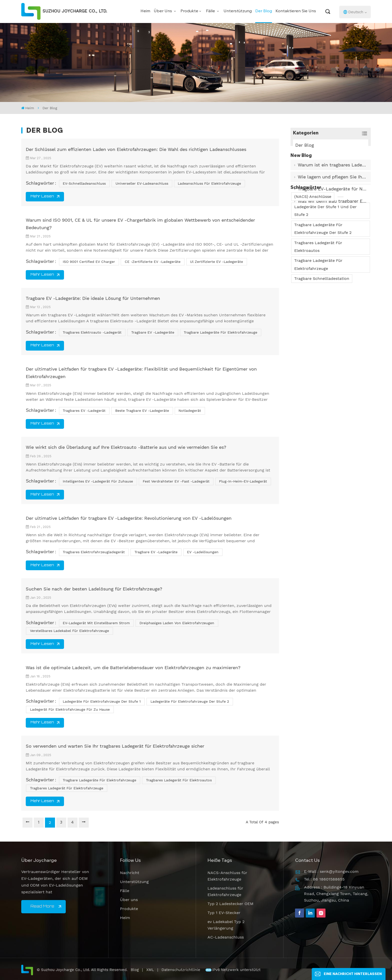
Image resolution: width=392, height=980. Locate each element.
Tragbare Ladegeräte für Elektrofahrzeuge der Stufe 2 (323, 281)
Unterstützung (238, 11)
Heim (145, 11)
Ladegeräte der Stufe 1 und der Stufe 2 (325, 263)
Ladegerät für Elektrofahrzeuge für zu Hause (70, 709)
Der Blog (264, 11)
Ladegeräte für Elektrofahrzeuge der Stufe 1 (102, 701)
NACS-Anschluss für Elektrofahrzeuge (227, 876)
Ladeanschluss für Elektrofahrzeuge (209, 183)
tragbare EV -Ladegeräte (153, 332)
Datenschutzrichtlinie (181, 970)
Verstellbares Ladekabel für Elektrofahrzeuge (69, 631)
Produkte (189, 11)
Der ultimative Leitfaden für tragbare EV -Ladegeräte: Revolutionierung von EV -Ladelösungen (129, 518)
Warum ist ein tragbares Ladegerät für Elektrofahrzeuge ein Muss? (333, 174)
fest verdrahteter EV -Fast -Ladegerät (176, 481)
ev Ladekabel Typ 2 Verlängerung (226, 925)
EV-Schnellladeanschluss (84, 183)
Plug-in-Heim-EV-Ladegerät (243, 481)
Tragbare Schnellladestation (322, 330)
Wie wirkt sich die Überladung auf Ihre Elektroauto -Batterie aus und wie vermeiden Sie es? (126, 447)
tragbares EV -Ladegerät (84, 411)
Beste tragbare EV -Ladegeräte (142, 411)
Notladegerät (190, 411)
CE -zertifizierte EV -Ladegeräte (153, 262)
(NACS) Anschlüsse (313, 248)
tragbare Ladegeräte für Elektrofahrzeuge (220, 332)
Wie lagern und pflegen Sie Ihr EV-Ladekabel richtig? (333, 186)
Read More (42, 907)
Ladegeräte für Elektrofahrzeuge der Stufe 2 (190, 701)
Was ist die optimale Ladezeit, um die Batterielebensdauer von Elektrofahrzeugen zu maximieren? (133, 668)
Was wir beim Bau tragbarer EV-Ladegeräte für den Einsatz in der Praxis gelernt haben (333, 210)
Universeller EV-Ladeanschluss (142, 183)
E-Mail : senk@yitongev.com (331, 871)
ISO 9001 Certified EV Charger (89, 262)
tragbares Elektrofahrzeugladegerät (94, 552)
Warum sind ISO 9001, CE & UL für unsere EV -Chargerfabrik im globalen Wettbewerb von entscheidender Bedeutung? (140, 224)
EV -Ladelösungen (203, 552)
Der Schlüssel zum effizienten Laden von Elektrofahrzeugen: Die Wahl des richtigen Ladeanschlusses (136, 149)
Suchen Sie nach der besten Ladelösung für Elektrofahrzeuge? (94, 589)
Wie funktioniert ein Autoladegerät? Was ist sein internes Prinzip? (333, 222)
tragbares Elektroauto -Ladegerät (92, 332)
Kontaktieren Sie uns (296, 11)
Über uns (163, 11)
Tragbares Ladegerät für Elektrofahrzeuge (67, 788)
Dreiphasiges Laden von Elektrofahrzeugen (177, 623)
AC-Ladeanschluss (226, 937)
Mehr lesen (42, 197)
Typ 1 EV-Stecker (224, 913)
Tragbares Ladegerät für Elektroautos (318, 299)
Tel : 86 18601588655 (324, 879)
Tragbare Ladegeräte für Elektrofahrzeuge (318, 317)
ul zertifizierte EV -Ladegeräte (216, 262)
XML (150, 970)
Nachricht (130, 873)
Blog (135, 970)
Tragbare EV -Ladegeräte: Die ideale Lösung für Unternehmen (93, 298)
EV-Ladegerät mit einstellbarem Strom (96, 623)
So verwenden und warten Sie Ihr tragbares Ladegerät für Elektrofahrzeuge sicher (115, 746)
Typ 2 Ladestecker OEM (230, 904)
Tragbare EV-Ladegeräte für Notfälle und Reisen (333, 198)
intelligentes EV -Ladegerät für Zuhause (98, 481)
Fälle (211, 11)
